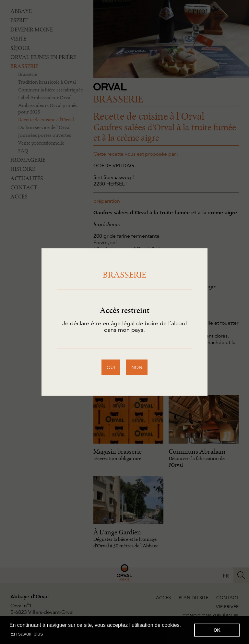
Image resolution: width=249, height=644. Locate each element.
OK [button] (217, 630)
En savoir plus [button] (27, 634)
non (137, 367)
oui (111, 367)
